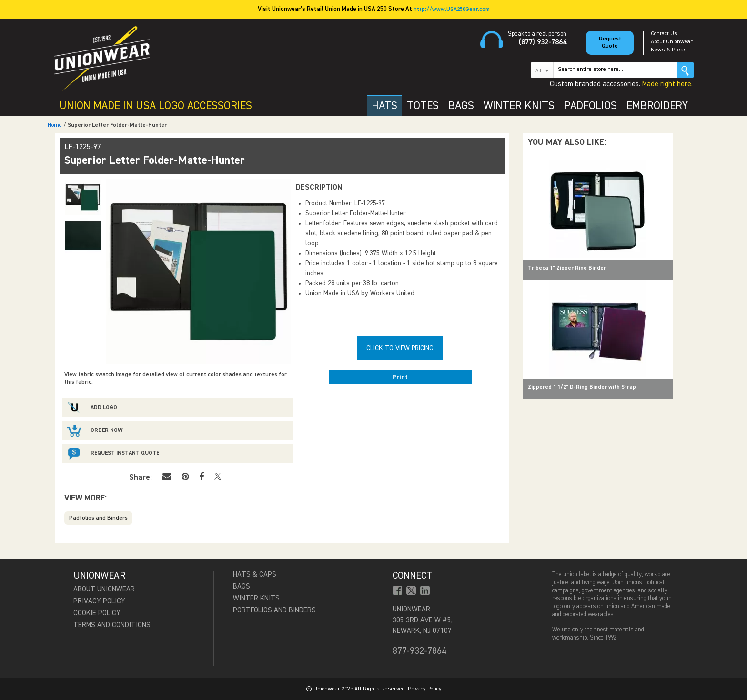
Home (55, 125)
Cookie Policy (97, 613)
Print (400, 377)
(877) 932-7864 (543, 42)
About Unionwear (672, 42)
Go (686, 70)
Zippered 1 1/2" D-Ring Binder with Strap (582, 387)
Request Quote (610, 43)
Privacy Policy (99, 601)
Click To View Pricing (400, 348)
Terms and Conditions (112, 625)
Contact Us (664, 34)
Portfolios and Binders (274, 610)
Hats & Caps (255, 575)
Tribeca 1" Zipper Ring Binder (567, 268)
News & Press (669, 50)
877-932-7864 (419, 651)
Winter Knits (256, 598)
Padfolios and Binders (98, 518)
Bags (242, 586)
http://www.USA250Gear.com (452, 10)
